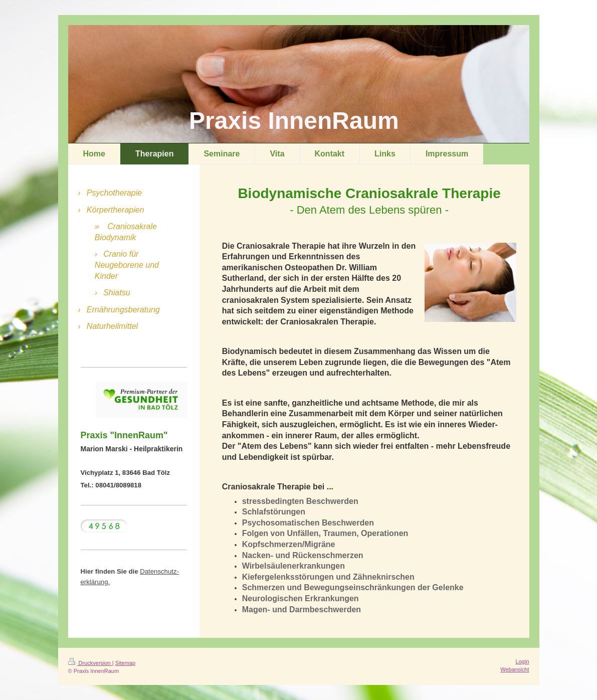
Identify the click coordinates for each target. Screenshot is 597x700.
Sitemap (125, 663)
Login (523, 661)
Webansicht (515, 669)
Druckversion (90, 663)
